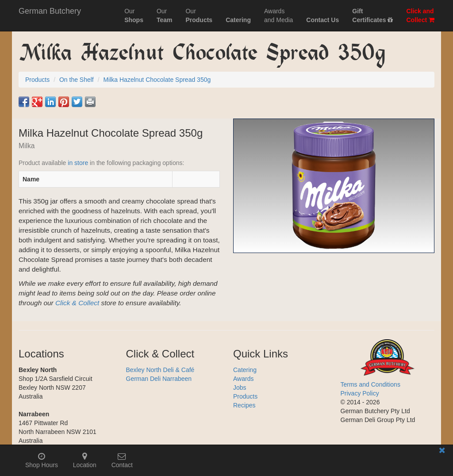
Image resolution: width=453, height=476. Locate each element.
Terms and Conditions (370, 384)
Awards (243, 379)
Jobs (240, 388)
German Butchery (50, 11)
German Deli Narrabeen (159, 379)
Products (245, 396)
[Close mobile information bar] (442, 452)
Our (134, 15)
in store (78, 163)
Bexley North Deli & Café (160, 370)
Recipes (244, 405)
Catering (245, 370)
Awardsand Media (278, 15)
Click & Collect (77, 303)
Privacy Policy (360, 393)
